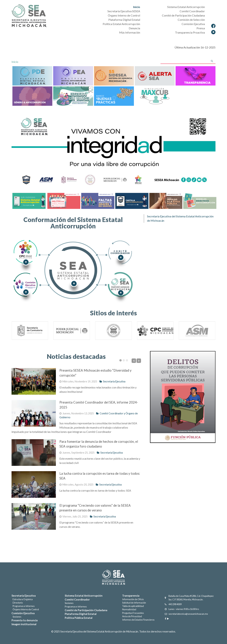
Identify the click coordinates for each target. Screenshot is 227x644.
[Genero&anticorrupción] (32, 96)
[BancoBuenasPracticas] (114, 96)
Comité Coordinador (77, 600)
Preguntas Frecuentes (133, 613)
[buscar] (184, 61)
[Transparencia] (196, 76)
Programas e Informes (23, 606)
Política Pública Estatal (79, 618)
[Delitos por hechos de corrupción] (63, 200)
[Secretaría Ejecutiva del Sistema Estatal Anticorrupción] (29, 16)
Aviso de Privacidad (132, 616)
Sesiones (16, 617)
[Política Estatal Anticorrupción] (73, 76)
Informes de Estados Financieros (138, 620)
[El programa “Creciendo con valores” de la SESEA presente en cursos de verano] (34, 516)
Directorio (17, 603)
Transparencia (131, 596)
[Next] (139, 361)
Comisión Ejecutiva (23, 613)
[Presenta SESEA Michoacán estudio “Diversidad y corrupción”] (34, 381)
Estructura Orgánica (22, 599)
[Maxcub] (155, 96)
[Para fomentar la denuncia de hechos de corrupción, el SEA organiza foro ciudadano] (34, 453)
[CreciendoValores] (73, 96)
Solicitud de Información (134, 603)
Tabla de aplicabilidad (133, 606)
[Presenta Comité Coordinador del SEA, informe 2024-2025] (34, 413)
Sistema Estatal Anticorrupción (84, 596)
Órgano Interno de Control (25, 609)
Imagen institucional (24, 624)
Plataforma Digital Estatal (81, 614)
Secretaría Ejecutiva (112, 381)
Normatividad (129, 609)
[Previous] (134, 361)
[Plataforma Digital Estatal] (32, 76)
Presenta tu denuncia (25, 620)
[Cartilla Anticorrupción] (131, 200)
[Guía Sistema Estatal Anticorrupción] (29, 200)
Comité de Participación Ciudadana (86, 610)
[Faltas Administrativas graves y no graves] (97, 200)
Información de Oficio (133, 599)
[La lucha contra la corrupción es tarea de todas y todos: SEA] (34, 484)
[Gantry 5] (113, 577)
